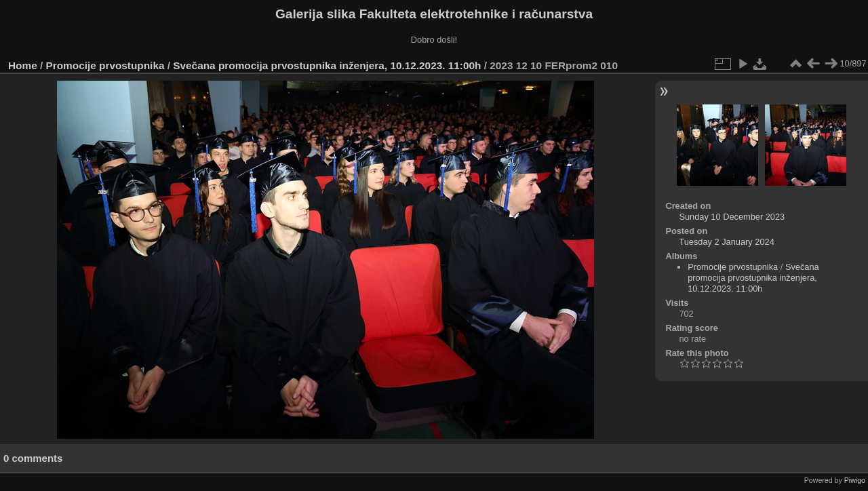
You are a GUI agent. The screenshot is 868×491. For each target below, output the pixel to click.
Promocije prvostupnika (105, 65)
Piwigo (855, 480)
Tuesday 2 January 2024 (726, 242)
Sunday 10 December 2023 (732, 217)
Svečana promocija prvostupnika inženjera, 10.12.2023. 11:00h (327, 65)
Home (23, 65)
